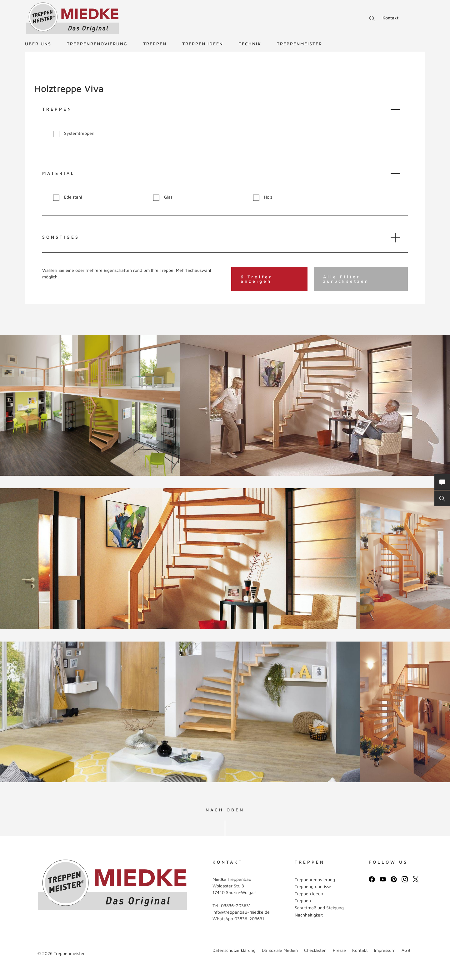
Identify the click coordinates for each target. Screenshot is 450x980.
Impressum (385, 950)
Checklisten (315, 950)
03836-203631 (236, 905)
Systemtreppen (74, 133)
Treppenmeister (300, 44)
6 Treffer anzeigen (257, 279)
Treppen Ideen (203, 44)
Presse (339, 950)
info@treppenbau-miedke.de (241, 912)
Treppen (155, 44)
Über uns (38, 44)
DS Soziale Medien (280, 950)
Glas (163, 197)
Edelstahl (67, 197)
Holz (263, 197)
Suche (371, 19)
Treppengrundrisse (313, 886)
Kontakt (390, 18)
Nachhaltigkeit (309, 915)
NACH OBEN (225, 810)
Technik (250, 44)
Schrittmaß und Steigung (319, 908)
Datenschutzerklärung (234, 950)
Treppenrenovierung (97, 44)
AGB (406, 950)
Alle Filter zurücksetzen (346, 279)
